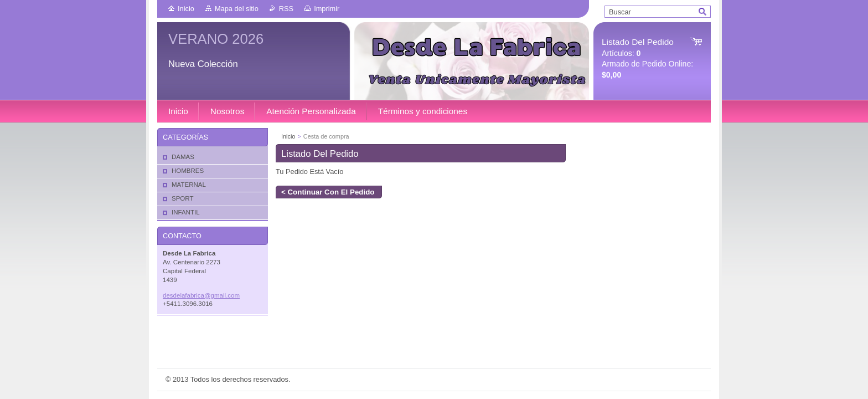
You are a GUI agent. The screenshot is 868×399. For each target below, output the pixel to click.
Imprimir (327, 9)
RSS (286, 9)
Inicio (186, 9)
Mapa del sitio (237, 9)
